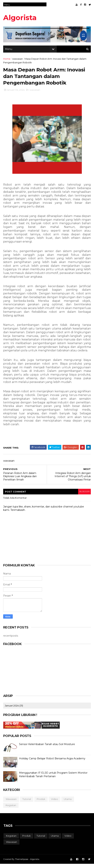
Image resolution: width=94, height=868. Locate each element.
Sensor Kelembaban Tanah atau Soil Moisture (47, 749)
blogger (84, 496)
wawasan (18, 61)
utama (68, 803)
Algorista (20, 18)
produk (41, 803)
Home (7, 61)
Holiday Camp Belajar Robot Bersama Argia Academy (53, 763)
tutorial (27, 803)
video (55, 803)
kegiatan (11, 809)
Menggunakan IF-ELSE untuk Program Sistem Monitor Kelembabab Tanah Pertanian (54, 779)
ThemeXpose (22, 863)
